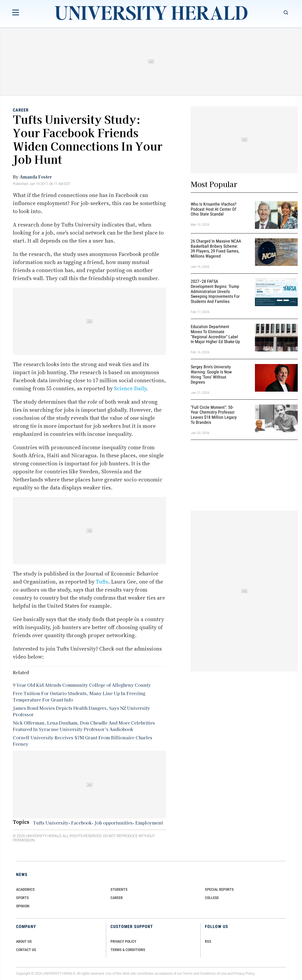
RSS (208, 941)
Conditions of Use (213, 974)
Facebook (81, 823)
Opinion (23, 906)
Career (21, 110)
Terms (188, 974)
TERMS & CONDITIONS (128, 950)
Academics (25, 889)
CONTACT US (26, 950)
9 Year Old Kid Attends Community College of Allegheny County (82, 685)
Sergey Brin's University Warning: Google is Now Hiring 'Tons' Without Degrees (211, 374)
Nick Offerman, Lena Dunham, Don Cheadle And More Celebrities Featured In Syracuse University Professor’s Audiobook (84, 726)
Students (119, 889)
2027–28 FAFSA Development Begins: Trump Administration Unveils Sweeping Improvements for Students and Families (215, 291)
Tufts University (51, 823)
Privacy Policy (244, 974)
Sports (22, 898)
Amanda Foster (36, 177)
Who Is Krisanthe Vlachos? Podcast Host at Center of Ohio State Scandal (214, 209)
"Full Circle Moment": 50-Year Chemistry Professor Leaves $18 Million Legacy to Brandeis (214, 415)
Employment (149, 823)
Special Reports (219, 889)
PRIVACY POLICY (123, 941)
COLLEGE (212, 898)
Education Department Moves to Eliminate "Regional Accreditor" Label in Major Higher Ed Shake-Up (215, 334)
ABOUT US (24, 941)
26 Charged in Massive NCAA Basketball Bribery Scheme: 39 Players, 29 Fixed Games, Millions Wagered (216, 249)
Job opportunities (114, 823)
